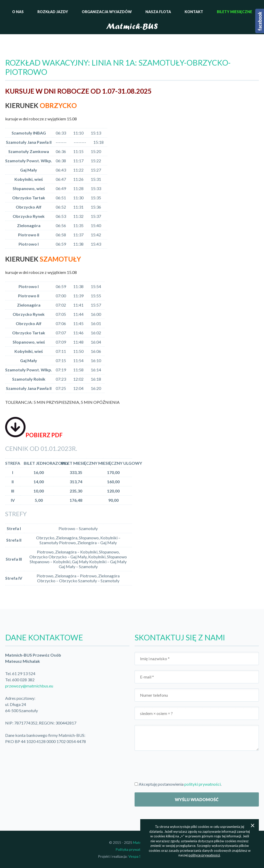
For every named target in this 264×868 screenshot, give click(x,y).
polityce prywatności (204, 855)
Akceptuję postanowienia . (178, 784)
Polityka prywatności (132, 849)
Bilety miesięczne (234, 12)
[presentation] (174, 766)
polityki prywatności (203, 784)
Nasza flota (158, 12)
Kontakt (194, 12)
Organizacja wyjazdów (107, 12)
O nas (18, 12)
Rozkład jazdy (53, 12)
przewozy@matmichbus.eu (29, 686)
